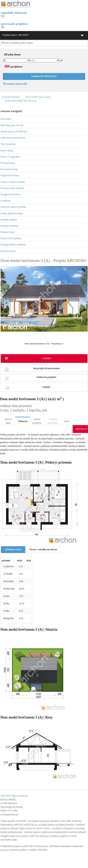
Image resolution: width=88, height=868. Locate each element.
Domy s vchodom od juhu (13, 182)
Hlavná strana (11, 97)
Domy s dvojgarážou (10, 157)
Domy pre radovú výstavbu (13, 207)
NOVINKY (6, 119)
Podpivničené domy (10, 175)
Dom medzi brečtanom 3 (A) (21, 101)
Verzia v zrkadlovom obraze (43, 549)
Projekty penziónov (10, 226)
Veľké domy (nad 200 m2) (13, 138)
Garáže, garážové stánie (12, 213)
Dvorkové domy (8, 251)
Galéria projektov (37, 421)
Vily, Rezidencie (8, 144)
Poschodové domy (9, 169)
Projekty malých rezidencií (13, 245)
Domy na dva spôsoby (11, 238)
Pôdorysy (23, 421)
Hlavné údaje (8, 421)
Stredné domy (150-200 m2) (14, 132)
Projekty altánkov (9, 220)
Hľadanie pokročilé (15, 84)
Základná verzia (13, 549)
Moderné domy (8, 232)
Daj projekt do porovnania (32, 369)
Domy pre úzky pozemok (12, 188)
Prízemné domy (8, 163)
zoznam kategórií (11, 111)
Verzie (67, 421)
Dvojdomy (6, 201)
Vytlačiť (28, 387)
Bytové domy (7, 150)
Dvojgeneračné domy (11, 194)
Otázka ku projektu (30, 378)
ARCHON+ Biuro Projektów (14, 796)
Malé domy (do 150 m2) (38, 97)
